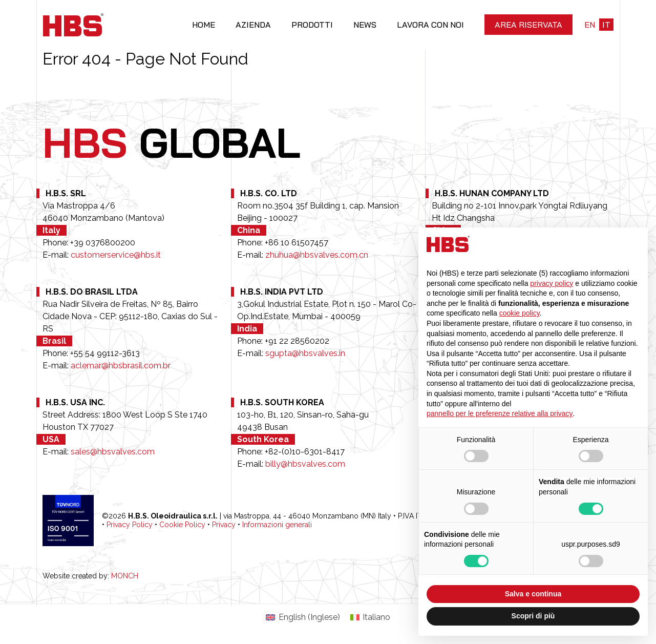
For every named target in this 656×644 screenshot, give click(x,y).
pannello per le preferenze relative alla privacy (500, 413)
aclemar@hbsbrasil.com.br (121, 366)
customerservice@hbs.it (116, 255)
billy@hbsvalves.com (305, 464)
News (365, 25)
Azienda (253, 25)
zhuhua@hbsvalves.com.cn (317, 255)
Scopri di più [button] (533, 616)
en (590, 25)
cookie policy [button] (520, 313)
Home (204, 25)
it (606, 25)
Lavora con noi (430, 25)
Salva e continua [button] (533, 594)
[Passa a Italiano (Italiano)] (370, 617)
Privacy (224, 525)
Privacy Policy (130, 525)
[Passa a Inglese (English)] (303, 617)
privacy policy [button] (552, 283)
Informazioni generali (277, 525)
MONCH (125, 576)
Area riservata (528, 25)
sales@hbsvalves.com (113, 452)
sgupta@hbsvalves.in (305, 353)
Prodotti (312, 25)
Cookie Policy (182, 525)
